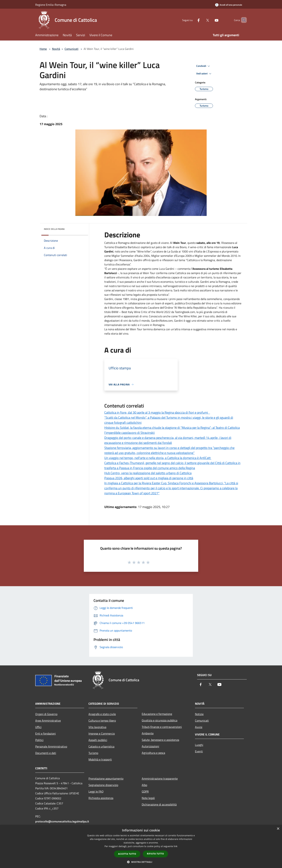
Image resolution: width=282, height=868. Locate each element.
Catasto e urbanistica (101, 746)
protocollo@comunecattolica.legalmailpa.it (62, 821)
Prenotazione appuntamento (106, 778)
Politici (39, 740)
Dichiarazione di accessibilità (159, 804)
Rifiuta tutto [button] (155, 854)
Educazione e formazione (157, 714)
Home (43, 49)
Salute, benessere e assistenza (160, 740)
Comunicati (71, 49)
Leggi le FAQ (96, 791)
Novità (56, 49)
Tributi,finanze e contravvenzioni (162, 727)
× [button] (278, 829)
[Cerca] (242, 20)
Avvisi (199, 727)
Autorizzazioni (150, 746)
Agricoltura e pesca (153, 753)
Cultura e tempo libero (102, 721)
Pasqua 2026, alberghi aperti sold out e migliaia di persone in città (149, 478)
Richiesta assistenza (101, 798)
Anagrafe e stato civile (102, 714)
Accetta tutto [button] (127, 854)
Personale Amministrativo (51, 746)
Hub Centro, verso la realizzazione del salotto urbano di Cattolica (148, 473)
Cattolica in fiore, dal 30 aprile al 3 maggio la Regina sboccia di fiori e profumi (157, 412)
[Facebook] (192, 20)
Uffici (38, 727)
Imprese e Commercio (102, 733)
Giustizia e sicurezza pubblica (160, 720)
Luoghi (199, 745)
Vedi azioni (204, 74)
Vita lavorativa (97, 727)
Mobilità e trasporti (100, 759)
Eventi (199, 751)
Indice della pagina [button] (54, 229)
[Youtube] (210, 20)
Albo (144, 785)
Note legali (148, 798)
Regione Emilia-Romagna (51, 5)
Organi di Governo (46, 714)
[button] (141, 862)
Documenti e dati (46, 753)
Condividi (204, 66)
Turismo (93, 753)
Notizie (199, 714)
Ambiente (148, 733)
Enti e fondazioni (46, 733)
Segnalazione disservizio (103, 785)
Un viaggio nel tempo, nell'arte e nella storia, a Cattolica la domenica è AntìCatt (158, 458)
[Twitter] (201, 20)
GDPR (145, 791)
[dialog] (141, 846)
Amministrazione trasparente (160, 778)
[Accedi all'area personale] (229, 5)
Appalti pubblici (98, 740)
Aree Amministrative (48, 721)
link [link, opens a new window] (176, 846)
